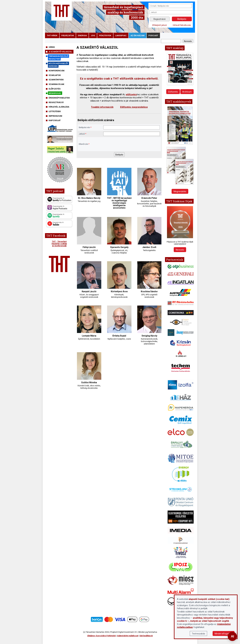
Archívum (187, 92)
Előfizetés (55, 89)
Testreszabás (198, 634)
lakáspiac (121, 35)
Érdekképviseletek (59, 98)
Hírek (52, 47)
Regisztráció (160, 19)
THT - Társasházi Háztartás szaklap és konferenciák (59, 244)
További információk (102, 107)
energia (82, 35)
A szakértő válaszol (60, 52)
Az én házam (138, 35)
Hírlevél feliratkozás (182, 25)
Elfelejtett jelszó (160, 25)
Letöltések (55, 111)
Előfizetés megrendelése (134, 107)
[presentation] (127, 144)
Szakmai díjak (56, 84)
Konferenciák (57, 71)
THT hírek (52, 35)
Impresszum (55, 116)
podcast (153, 35)
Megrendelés (180, 191)
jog (93, 35)
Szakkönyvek (56, 80)
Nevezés (180, 250)
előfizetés (131, 95)
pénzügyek (105, 35)
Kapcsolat (55, 120)
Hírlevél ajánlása (59, 107)
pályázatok (68, 35)
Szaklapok (55, 75)
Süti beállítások (146, 636)
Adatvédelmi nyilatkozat (128, 636)
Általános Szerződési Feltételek (101, 636)
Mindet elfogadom (224, 634)
